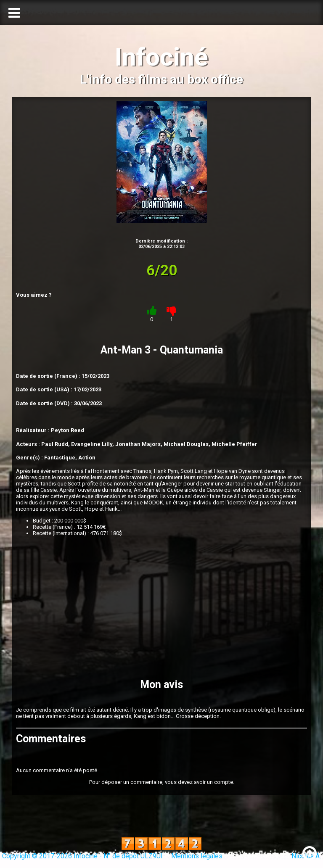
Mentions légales (197, 856)
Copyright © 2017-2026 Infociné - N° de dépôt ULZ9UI (82, 856)
